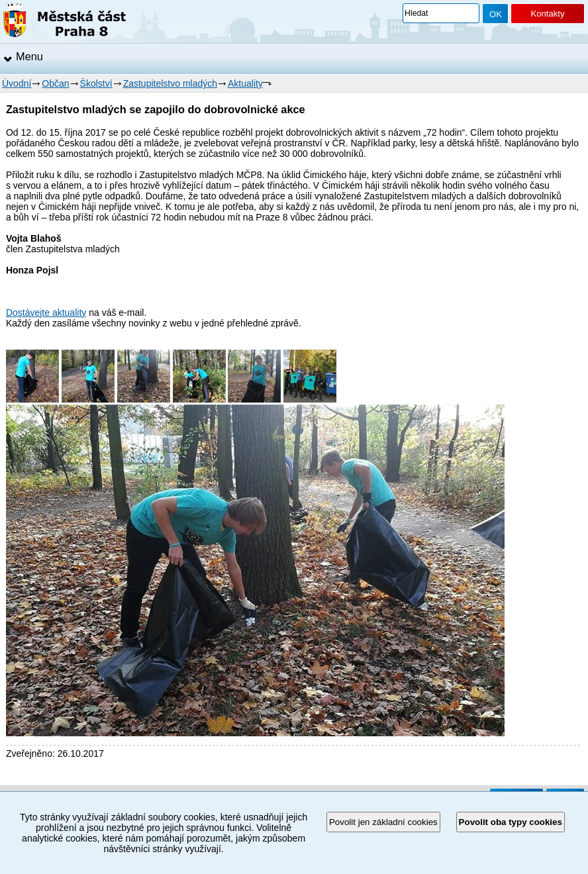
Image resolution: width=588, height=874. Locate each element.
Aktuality (245, 83)
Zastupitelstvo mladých (170, 83)
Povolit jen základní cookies (383, 822)
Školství (96, 83)
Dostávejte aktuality (46, 313)
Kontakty (547, 14)
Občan (55, 83)
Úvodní (17, 83)
